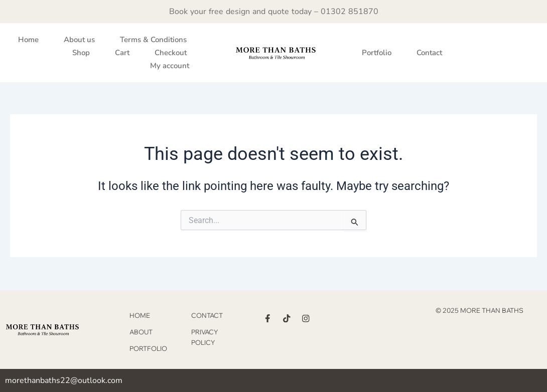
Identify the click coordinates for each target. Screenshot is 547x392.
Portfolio (377, 53)
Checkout (171, 53)
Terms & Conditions (153, 40)
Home (28, 40)
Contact (429, 53)
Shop (81, 53)
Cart (122, 53)
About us (79, 40)
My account (170, 66)
